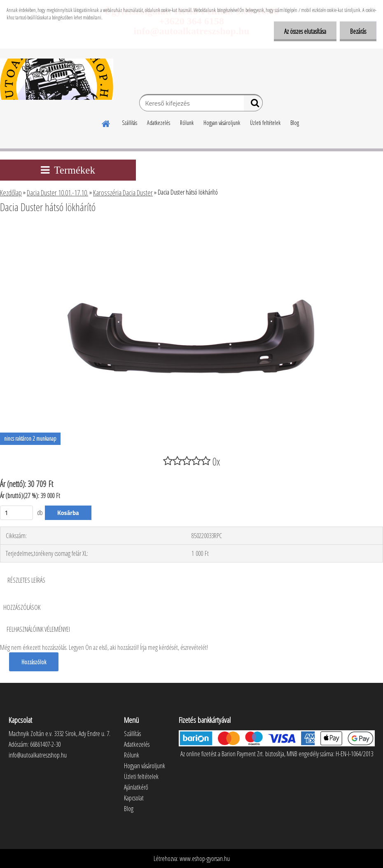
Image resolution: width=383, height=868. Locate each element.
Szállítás (130, 123)
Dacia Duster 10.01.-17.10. (57, 193)
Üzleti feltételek (265, 123)
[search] (253, 105)
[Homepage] (106, 122)
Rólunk (187, 123)
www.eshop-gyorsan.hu (205, 859)
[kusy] (16, 513)
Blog (295, 123)
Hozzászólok (34, 662)
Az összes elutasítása (305, 31)
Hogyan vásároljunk (222, 123)
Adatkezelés (159, 123)
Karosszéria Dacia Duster (123, 193)
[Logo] (57, 79)
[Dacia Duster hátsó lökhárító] (191, 230)
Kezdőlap (11, 193)
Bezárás (358, 31)
